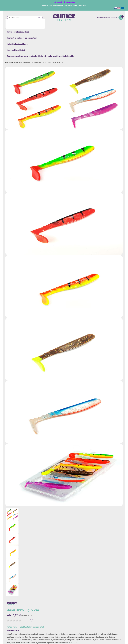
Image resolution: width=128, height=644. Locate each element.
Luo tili (114, 17)
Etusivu (8, 62)
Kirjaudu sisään (103, 17)
